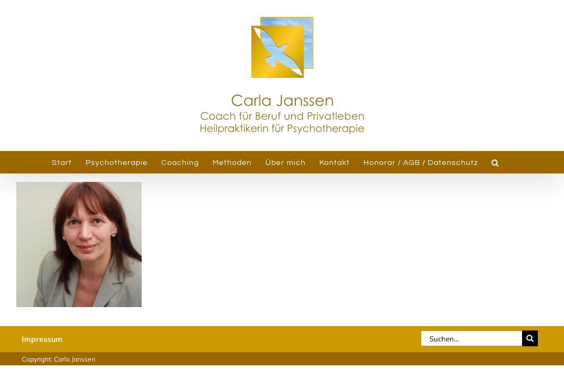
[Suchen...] (471, 338)
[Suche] (530, 338)
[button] (512, 162)
